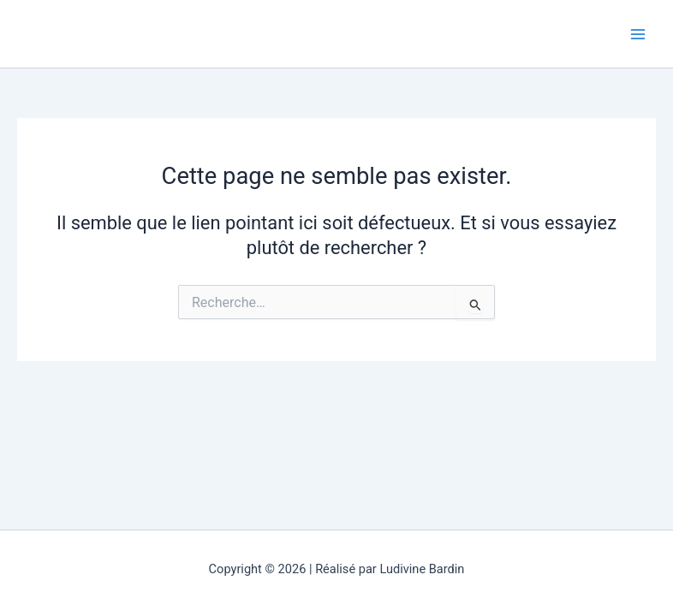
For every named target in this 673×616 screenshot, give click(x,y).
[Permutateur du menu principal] (638, 34)
